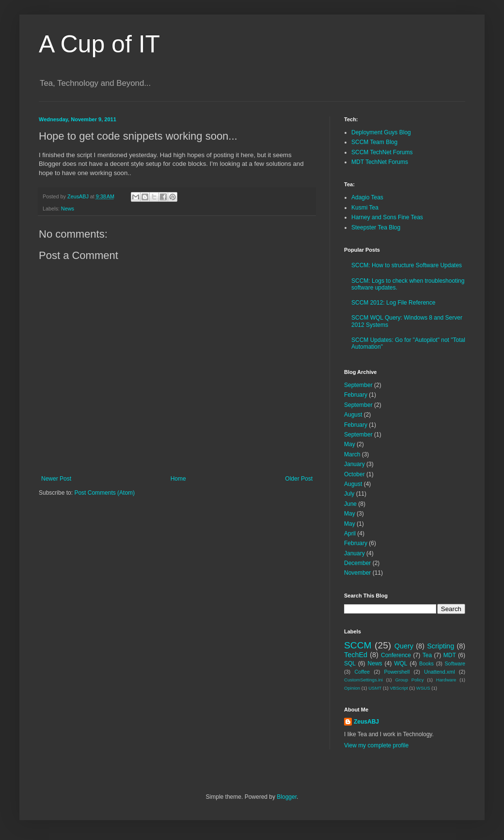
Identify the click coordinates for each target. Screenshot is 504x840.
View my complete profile (376, 745)
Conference (396, 655)
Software (455, 663)
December (357, 563)
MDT (450, 655)
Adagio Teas (367, 197)
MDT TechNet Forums (380, 162)
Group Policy (409, 680)
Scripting (441, 646)
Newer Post (56, 479)
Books (426, 663)
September (358, 385)
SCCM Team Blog (374, 142)
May (350, 444)
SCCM (358, 645)
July (349, 494)
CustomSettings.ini (363, 680)
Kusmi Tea (365, 208)
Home (178, 479)
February (356, 395)
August (353, 415)
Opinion (352, 688)
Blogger (287, 797)
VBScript (399, 688)
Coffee (362, 672)
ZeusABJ (366, 722)
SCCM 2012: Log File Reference (393, 303)
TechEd (356, 655)
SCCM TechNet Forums (382, 152)
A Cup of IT (99, 44)
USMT (375, 688)
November (357, 573)
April (350, 533)
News (68, 209)
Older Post (299, 479)
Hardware (446, 680)
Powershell (397, 672)
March (352, 454)
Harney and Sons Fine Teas (387, 217)
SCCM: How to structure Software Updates (407, 265)
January (354, 464)
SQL (350, 663)
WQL (401, 663)
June (350, 504)
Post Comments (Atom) (104, 493)
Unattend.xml (440, 672)
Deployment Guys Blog (381, 132)
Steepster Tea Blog (376, 227)
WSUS (423, 688)
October (354, 474)
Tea (427, 655)
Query (404, 646)
